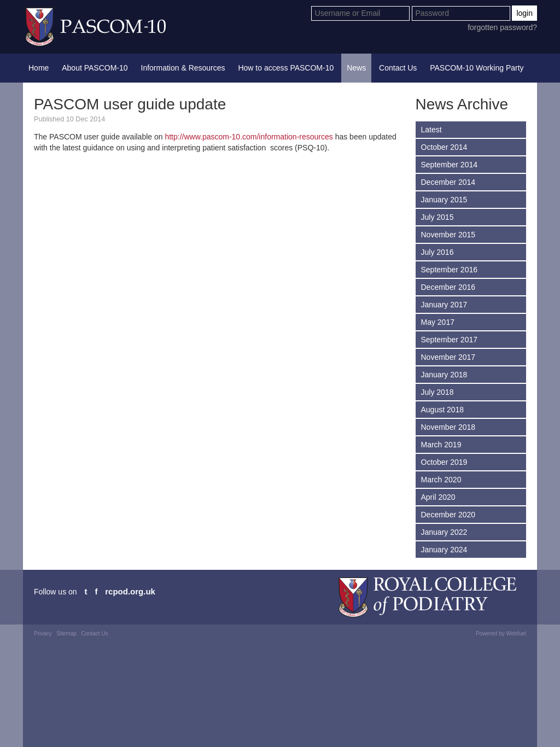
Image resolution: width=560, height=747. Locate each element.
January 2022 (444, 532)
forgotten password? (502, 27)
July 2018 (437, 392)
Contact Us (398, 68)
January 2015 (444, 200)
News (356, 68)
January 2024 (444, 550)
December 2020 (448, 515)
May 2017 (438, 322)
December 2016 (448, 287)
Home (39, 68)
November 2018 (448, 427)
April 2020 (438, 497)
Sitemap (66, 634)
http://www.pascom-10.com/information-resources (249, 137)
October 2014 (444, 147)
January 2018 (444, 375)
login (524, 13)
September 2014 (450, 165)
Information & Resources (183, 68)
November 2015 (448, 235)
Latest (431, 130)
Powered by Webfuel (501, 634)
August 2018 (443, 410)
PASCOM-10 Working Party (477, 68)
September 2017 (450, 340)
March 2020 (441, 480)
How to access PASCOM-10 (286, 68)
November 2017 (448, 357)
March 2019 (441, 445)
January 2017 (444, 305)
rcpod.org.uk (130, 591)
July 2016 (437, 252)
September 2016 (450, 270)
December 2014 (448, 182)
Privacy (43, 634)
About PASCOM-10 (95, 68)
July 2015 (437, 217)
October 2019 (444, 462)
